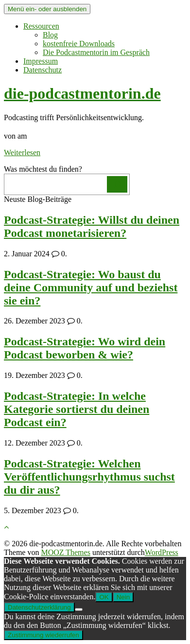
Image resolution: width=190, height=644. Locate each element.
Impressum (41, 61)
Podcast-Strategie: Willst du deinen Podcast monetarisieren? (92, 226)
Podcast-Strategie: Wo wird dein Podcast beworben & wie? (85, 348)
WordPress (162, 552)
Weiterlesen (22, 152)
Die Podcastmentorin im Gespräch (96, 52)
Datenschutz (43, 70)
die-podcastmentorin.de (82, 93)
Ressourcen (41, 26)
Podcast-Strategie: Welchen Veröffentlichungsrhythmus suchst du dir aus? (89, 477)
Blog (50, 35)
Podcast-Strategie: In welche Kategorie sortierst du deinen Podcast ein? (77, 409)
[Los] (117, 184)
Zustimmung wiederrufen (43, 635)
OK (104, 597)
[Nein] (79, 609)
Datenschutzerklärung (39, 607)
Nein (123, 597)
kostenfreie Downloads (79, 44)
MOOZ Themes (65, 552)
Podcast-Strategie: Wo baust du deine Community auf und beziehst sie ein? (91, 287)
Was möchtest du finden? (43, 169)
